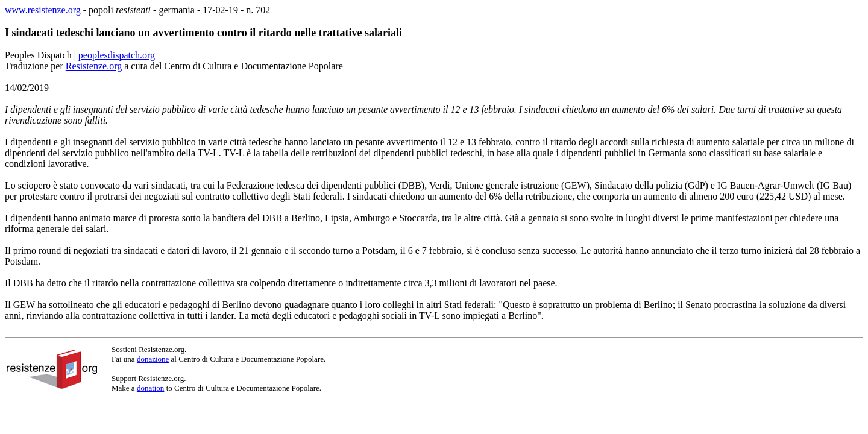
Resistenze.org (94, 66)
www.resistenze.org (43, 10)
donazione (153, 359)
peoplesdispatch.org (117, 55)
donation (151, 388)
